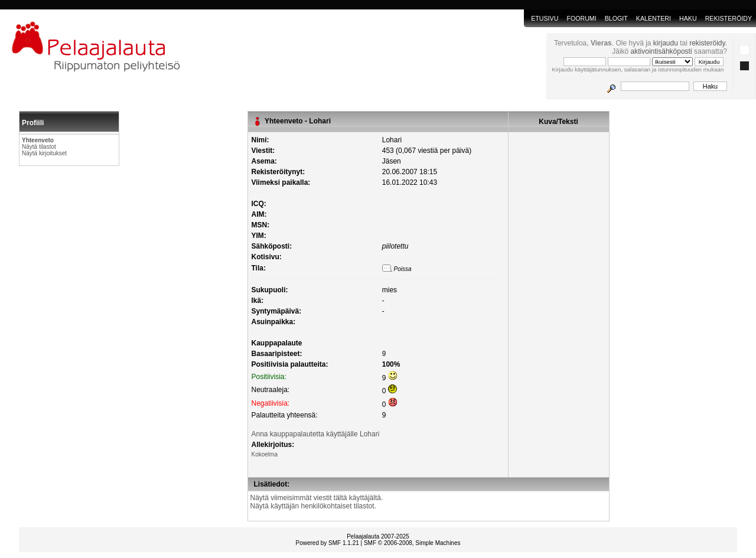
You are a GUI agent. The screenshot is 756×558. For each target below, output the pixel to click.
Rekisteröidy (729, 18)
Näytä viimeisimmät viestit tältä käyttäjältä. (317, 498)
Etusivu (545, 18)
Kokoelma (265, 454)
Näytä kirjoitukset (44, 153)
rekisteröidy (707, 43)
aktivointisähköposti (661, 51)
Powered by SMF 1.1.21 (328, 543)
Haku (688, 18)
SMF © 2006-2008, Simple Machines (412, 543)
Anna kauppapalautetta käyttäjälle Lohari (316, 434)
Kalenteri (654, 18)
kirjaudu (666, 43)
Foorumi (581, 18)
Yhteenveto (38, 140)
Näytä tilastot (39, 147)
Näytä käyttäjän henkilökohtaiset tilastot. (313, 506)
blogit (616, 18)
